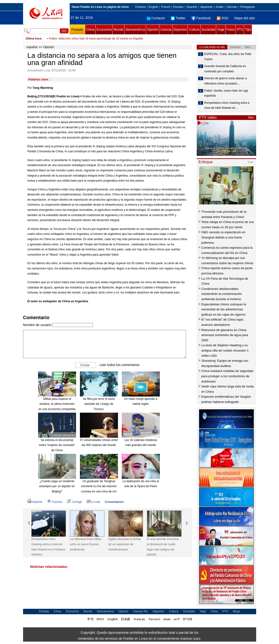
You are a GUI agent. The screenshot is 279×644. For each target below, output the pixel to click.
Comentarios (114, 502)
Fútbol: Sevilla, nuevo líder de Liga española (226, 93)
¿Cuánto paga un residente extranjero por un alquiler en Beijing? (57, 486)
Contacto (156, 18)
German (232, 7)
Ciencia (166, 30)
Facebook (201, 18)
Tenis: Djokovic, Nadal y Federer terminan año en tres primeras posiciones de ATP (101, 39)
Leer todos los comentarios (120, 365)
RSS (223, 18)
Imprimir (35, 502)
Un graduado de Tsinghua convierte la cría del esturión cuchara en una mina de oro (99, 486)
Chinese (140, 7)
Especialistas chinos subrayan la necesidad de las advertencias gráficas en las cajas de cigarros (224, 309)
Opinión (153, 30)
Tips (248, 30)
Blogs (236, 611)
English (153, 7)
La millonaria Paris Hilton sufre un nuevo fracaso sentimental (86, 544)
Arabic (220, 7)
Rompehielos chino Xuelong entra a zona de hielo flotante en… (227, 105)
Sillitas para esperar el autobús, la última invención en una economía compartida (57, 404)
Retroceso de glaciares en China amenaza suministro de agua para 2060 (225, 335)
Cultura (194, 30)
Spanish (192, 7)
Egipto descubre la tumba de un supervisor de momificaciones (125, 544)
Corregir (75, 502)
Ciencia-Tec (140, 611)
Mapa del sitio (245, 18)
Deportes (180, 30)
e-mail (93, 502)
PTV (240, 30)
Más (251, 118)
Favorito (55, 502)
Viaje (221, 30)
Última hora (34, 39)
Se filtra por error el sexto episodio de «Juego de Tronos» (99, 404)
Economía (104, 30)
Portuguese (247, 7)
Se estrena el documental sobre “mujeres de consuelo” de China (57, 445)
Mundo (119, 30)
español (32, 47)
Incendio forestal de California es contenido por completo (225, 69)
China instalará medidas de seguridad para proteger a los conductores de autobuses (227, 376)
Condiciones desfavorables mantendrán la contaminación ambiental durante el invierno (222, 294)
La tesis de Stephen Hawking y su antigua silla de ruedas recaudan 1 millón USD (225, 350)
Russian (178, 7)
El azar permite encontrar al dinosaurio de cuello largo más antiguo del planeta (163, 547)
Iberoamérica (135, 30)
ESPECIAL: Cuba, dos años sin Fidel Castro (228, 57)
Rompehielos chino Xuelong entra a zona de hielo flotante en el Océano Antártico (48, 547)
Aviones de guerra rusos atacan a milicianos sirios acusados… (226, 81)
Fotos (231, 30)
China (91, 30)
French (166, 7)
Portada (77, 30)
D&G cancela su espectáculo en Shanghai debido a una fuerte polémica (223, 237)
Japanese (206, 7)
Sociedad (208, 30)
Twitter (178, 18)
